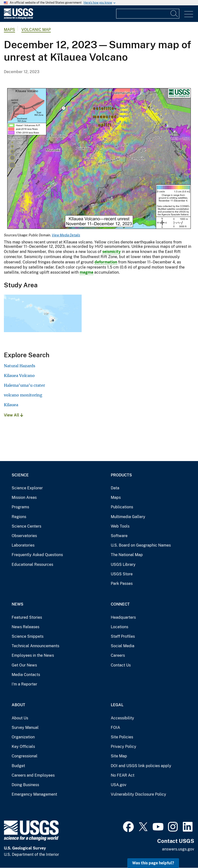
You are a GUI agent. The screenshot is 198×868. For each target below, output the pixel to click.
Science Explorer (27, 488)
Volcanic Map (36, 30)
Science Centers (26, 526)
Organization (23, 737)
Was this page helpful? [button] (153, 863)
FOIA (115, 728)
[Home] (18, 18)
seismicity (112, 252)
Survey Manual (25, 728)
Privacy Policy (124, 747)
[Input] (148, 14)
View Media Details (66, 235)
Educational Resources (32, 564)
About (18, 705)
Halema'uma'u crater (24, 385)
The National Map (127, 555)
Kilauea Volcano (19, 376)
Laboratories (23, 545)
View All (13, 415)
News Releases (26, 627)
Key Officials (23, 747)
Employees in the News (33, 655)
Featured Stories (27, 617)
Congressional (25, 756)
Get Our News (24, 665)
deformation (106, 262)
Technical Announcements (35, 646)
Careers (118, 655)
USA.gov (119, 785)
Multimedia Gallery (128, 517)
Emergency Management (34, 794)
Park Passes (122, 583)
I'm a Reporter (24, 684)
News (17, 604)
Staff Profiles (123, 636)
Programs (20, 507)
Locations (120, 627)
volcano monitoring (23, 395)
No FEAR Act (123, 775)
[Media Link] (99, 159)
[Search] (174, 14)
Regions (19, 517)
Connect (120, 604)
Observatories (24, 536)
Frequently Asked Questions (37, 555)
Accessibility (122, 718)
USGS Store (122, 574)
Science (20, 475)
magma (86, 272)
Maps (9, 30)
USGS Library (123, 564)
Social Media (123, 646)
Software (119, 536)
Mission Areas (24, 497)
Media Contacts (26, 675)
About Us (20, 718)
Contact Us (121, 665)
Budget (18, 766)
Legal (117, 705)
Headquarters (123, 617)
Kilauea (11, 405)
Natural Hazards (20, 366)
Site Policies (122, 737)
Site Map (119, 756)
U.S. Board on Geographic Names (141, 545)
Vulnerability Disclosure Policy (138, 794)
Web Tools (120, 526)
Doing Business (25, 785)
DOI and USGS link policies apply (141, 766)
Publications (122, 507)
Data (115, 488)
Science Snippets (28, 636)
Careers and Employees (33, 775)
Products (121, 475)
